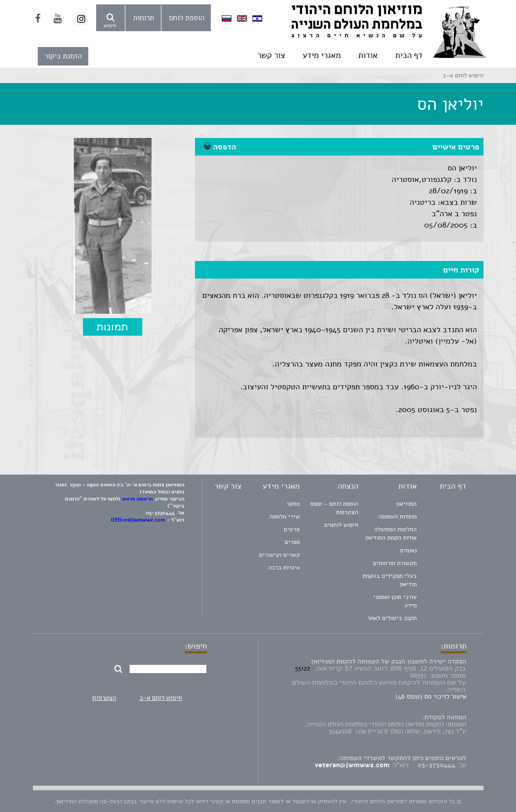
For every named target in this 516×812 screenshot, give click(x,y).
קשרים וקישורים (280, 555)
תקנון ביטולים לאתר (392, 618)
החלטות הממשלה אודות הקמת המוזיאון (391, 533)
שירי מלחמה (285, 517)
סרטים (292, 529)
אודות (368, 55)
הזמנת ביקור (63, 56)
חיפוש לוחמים (341, 525)
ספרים (292, 542)
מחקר (293, 504)
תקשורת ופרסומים (395, 563)
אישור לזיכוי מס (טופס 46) (431, 696)
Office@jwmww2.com (138, 520)
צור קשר (271, 55)
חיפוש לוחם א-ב (161, 698)
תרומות (144, 18)
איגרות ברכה (284, 567)
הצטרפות (104, 698)
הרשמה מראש (137, 499)
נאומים (408, 550)
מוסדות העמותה (398, 517)
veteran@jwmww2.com (352, 765)
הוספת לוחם (187, 18)
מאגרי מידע (322, 55)
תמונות (112, 327)
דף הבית (409, 55)
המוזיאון (406, 504)
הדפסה (220, 147)
